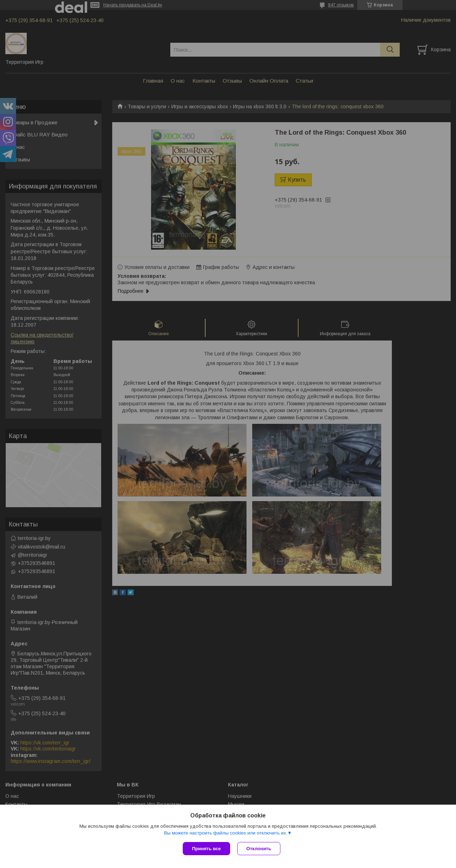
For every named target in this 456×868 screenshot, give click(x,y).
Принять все (206, 849)
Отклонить (259, 849)
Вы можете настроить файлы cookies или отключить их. (226, 833)
